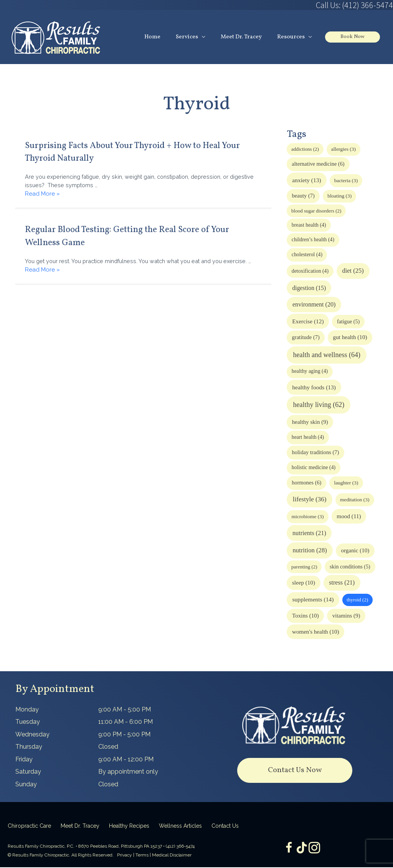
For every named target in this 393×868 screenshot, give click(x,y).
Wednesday (32, 735)
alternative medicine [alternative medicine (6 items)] (318, 165)
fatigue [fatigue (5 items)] (348, 322)
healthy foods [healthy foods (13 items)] (314, 388)
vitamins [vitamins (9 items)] (346, 616)
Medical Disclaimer (172, 855)
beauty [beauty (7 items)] (303, 196)
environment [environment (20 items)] (314, 305)
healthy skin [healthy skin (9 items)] (310, 423)
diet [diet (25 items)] (353, 271)
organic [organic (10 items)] (355, 551)
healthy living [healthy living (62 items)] (319, 405)
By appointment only (128, 772)
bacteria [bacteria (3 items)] (346, 181)
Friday (24, 760)
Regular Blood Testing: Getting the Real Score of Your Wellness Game (139, 238)
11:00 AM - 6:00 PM (125, 722)
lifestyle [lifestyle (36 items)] (310, 500)
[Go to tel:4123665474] (295, 5)
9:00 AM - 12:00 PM (126, 760)
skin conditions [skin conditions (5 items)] (350, 567)
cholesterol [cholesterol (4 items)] (307, 255)
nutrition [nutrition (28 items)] (310, 551)
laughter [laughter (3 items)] (346, 483)
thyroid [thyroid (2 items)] (357, 600)
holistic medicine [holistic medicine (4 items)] (314, 468)
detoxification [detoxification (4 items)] (310, 272)
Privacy (125, 855)
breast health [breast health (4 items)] (309, 226)
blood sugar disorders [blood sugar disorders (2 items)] (316, 212)
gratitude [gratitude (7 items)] (306, 338)
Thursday (29, 747)
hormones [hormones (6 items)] (306, 483)
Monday (27, 710)
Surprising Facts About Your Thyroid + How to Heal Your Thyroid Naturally (133, 152)
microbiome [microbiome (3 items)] (307, 517)
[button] (295, 771)
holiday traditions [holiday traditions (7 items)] (316, 453)
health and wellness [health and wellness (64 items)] (327, 355)
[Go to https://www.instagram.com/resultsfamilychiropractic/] (317, 849)
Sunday (26, 785)
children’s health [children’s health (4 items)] (313, 240)
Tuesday (28, 722)
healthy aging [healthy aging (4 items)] (310, 372)
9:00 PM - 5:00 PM (124, 735)
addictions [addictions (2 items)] (305, 150)
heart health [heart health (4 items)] (308, 438)
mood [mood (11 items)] (349, 517)
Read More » (42, 195)
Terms (142, 855)
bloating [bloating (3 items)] (339, 197)
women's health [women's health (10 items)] (316, 632)
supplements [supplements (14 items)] (313, 600)
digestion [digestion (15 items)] (309, 288)
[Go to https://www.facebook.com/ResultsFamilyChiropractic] (286, 849)
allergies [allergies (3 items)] (343, 150)
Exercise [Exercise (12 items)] (308, 322)
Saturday (28, 772)
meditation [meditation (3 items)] (355, 500)
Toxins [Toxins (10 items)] (305, 616)
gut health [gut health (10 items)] (350, 338)
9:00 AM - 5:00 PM (125, 710)
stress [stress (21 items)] (342, 583)
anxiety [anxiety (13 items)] (306, 181)
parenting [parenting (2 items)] (304, 567)
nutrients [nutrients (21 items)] (309, 534)
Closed (108, 747)
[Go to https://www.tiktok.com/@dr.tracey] (302, 849)
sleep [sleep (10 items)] (304, 583)
